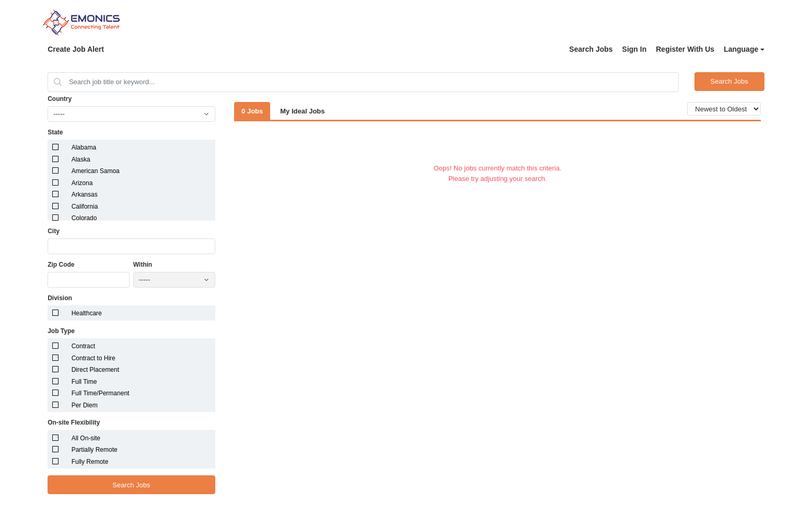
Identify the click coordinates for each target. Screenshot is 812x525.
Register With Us (685, 49)
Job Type (61, 331)
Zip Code (61, 265)
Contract (83, 346)
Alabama (84, 147)
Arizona (82, 183)
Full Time (84, 382)
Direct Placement (95, 370)
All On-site (86, 438)
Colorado (84, 218)
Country (60, 99)
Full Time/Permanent (101, 393)
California (85, 207)
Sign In (635, 49)
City (54, 231)
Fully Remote (90, 462)
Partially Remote (95, 450)
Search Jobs (591, 49)
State (55, 132)
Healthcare (87, 313)
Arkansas (85, 195)
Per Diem (85, 405)
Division (60, 298)
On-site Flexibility (74, 423)
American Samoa (96, 171)
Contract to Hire (94, 358)
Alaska (81, 159)
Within (143, 265)
